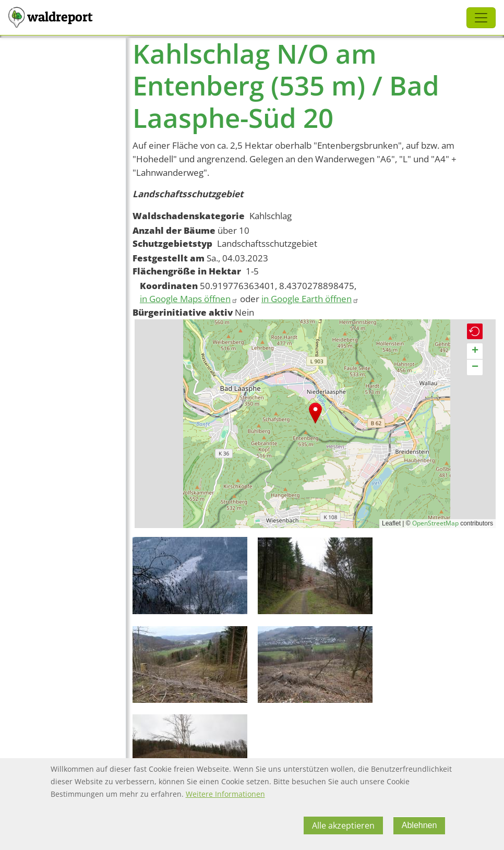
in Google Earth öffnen (310, 299)
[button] (315, 413)
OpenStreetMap (435, 523)
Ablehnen (419, 825)
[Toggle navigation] (481, 18)
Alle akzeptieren (343, 825)
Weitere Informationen (225, 794)
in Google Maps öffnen (189, 299)
